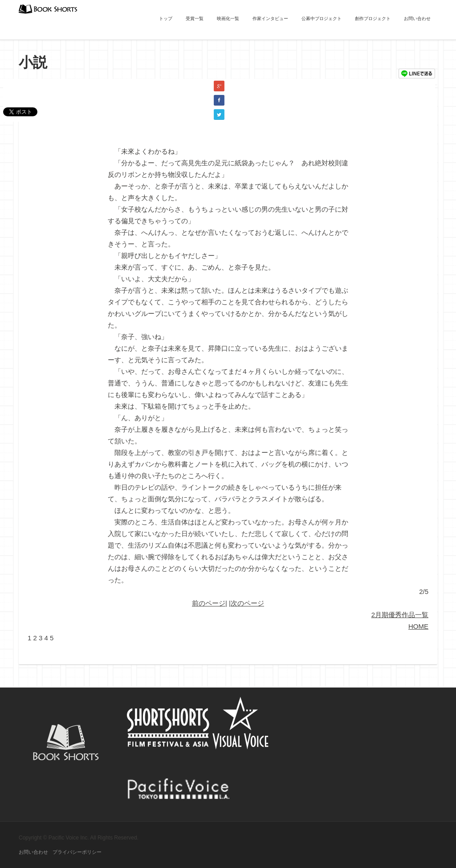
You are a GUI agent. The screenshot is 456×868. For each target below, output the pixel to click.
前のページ (209, 603)
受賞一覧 (195, 18)
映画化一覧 (228, 18)
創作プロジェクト (373, 18)
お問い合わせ (417, 18)
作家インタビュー (270, 18)
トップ (166, 18)
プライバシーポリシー (77, 852)
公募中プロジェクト (322, 18)
